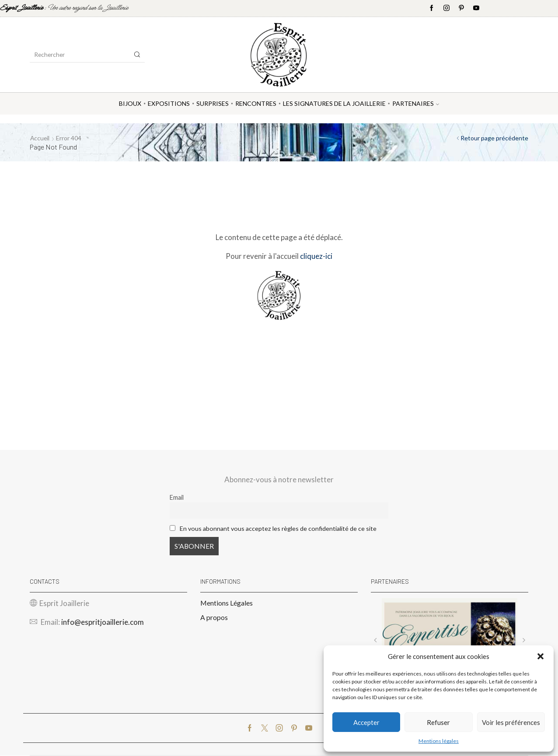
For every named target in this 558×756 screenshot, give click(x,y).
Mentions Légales (227, 603)
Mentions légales (439, 741)
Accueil (40, 138)
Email (177, 497)
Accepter (366, 722)
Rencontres (256, 103)
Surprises (213, 103)
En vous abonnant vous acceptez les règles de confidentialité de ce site (278, 528)
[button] (541, 656)
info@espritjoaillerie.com (103, 622)
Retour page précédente (494, 138)
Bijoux (130, 103)
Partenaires (416, 103)
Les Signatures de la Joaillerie (334, 103)
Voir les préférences (511, 722)
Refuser (438, 722)
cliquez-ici (316, 256)
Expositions (169, 103)
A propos (214, 618)
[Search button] (137, 55)
